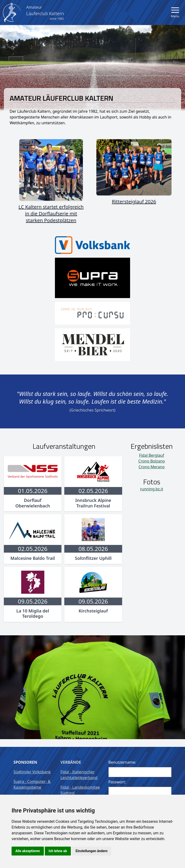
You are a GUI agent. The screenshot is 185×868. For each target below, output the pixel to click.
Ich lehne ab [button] (58, 851)
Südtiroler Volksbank (32, 772)
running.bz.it (152, 489)
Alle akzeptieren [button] (28, 851)
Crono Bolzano (152, 461)
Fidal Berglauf (152, 455)
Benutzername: (122, 762)
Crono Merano (152, 467)
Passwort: (117, 782)
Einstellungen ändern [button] (92, 851)
